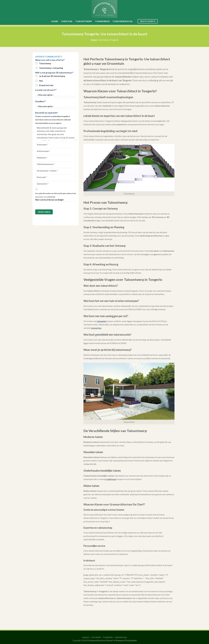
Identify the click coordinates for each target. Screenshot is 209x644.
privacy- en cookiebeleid (47, 197)
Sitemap (119, 640)
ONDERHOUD (121, 637)
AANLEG (86, 637)
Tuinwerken (102, 21)
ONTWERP (96, 637)
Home (55, 21)
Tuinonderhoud (122, 21)
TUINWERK (108, 637)
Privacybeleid (131, 640)
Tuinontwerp (84, 21)
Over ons (67, 21)
